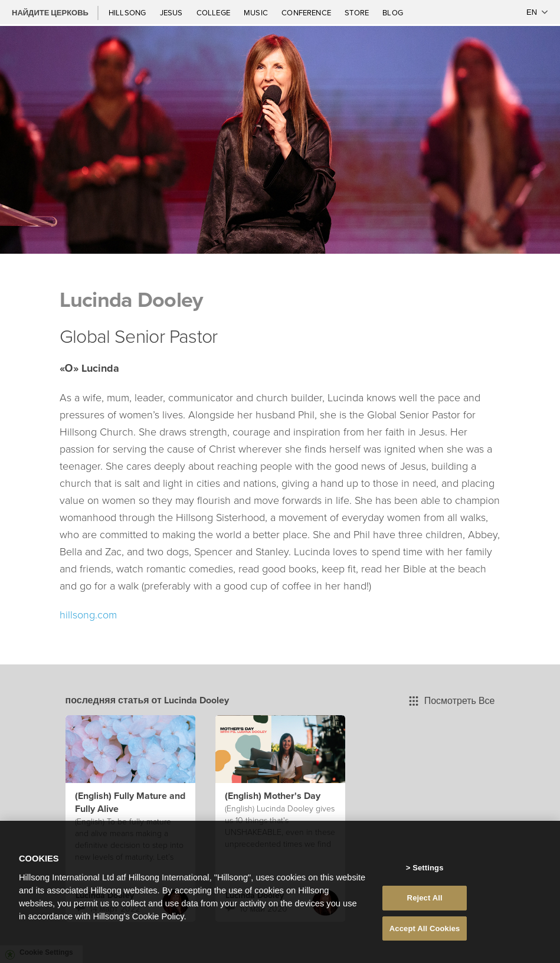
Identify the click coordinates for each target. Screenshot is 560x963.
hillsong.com (88, 614)
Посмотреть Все (452, 700)
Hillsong (128, 12)
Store (358, 12)
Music (257, 12)
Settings (428, 872)
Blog (393, 12)
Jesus (172, 12)
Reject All (425, 902)
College (214, 12)
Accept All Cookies (425, 933)
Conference (307, 12)
